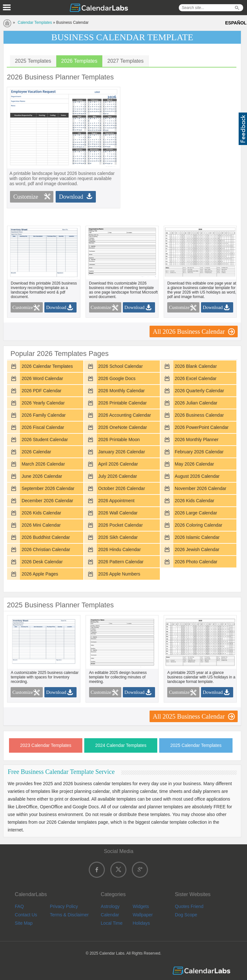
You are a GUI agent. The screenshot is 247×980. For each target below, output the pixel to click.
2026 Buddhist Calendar (46, 537)
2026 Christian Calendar (46, 549)
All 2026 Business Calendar (189, 331)
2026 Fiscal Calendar (43, 427)
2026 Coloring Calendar (198, 525)
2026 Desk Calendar (42, 562)
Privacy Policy (64, 906)
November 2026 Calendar (200, 488)
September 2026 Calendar (48, 488)
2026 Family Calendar (44, 415)
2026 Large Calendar (196, 513)
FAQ (19, 906)
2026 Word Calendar (42, 378)
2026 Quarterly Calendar (199, 391)
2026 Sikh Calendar (118, 537)
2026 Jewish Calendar (197, 549)
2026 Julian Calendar (196, 403)
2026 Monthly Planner (197, 440)
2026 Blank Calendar (196, 366)
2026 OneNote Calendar (123, 427)
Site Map (24, 923)
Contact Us (26, 915)
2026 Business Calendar (199, 415)
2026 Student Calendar (45, 440)
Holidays (141, 923)
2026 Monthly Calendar (121, 391)
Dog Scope (186, 915)
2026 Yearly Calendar (43, 403)
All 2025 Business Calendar (189, 716)
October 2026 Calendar (122, 488)
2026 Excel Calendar (196, 378)
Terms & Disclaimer (69, 915)
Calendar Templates (35, 23)
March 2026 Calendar (43, 464)
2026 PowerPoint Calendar (201, 427)
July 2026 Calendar (118, 476)
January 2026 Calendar (122, 452)
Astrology (110, 906)
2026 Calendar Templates (47, 366)
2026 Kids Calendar (194, 501)
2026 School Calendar (120, 366)
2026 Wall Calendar (118, 513)
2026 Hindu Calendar (119, 549)
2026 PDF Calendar (41, 391)
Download (71, 197)
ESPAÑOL (236, 23)
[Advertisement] (181, 132)
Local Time (112, 923)
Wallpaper (143, 915)
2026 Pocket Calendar (120, 525)
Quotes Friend (189, 906)
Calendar (110, 915)
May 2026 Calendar (194, 464)
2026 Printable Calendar (122, 403)
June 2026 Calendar (42, 476)
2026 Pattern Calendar (121, 562)
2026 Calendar (36, 452)
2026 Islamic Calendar (197, 537)
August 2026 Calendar (197, 476)
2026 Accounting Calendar (124, 415)
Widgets (141, 906)
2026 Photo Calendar (196, 562)
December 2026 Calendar (47, 501)
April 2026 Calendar (118, 464)
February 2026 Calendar (199, 452)
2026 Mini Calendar (41, 525)
